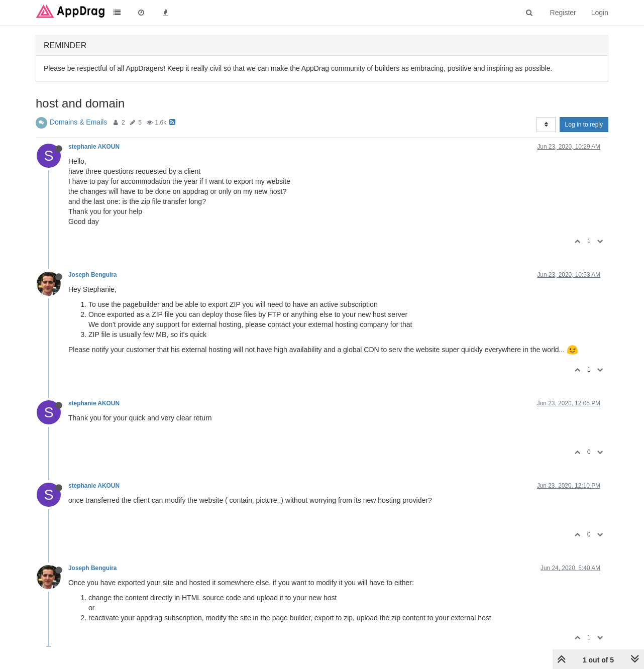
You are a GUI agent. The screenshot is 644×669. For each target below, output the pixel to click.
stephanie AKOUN (94, 147)
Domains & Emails (78, 122)
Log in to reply (584, 125)
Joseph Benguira (92, 275)
